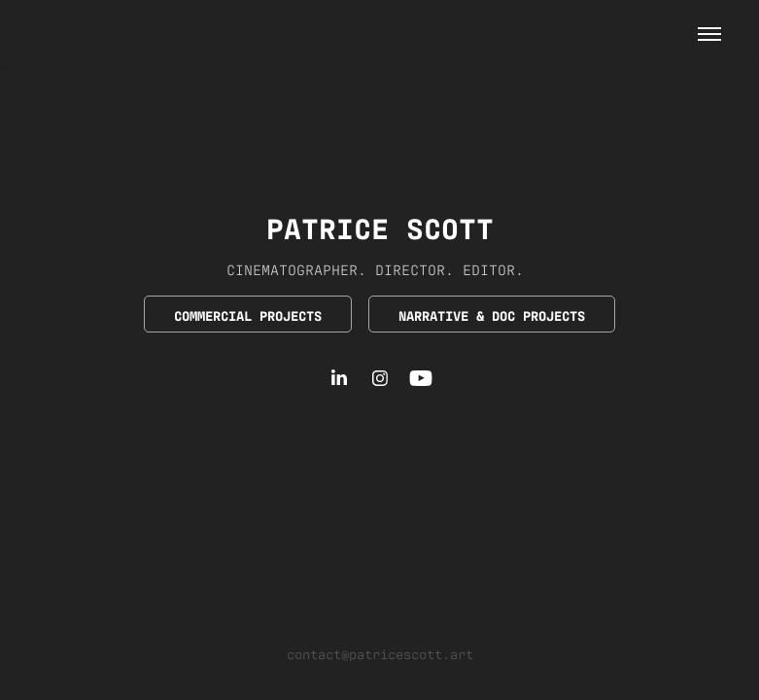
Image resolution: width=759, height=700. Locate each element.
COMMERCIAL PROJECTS (248, 315)
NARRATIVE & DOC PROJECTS (492, 315)
